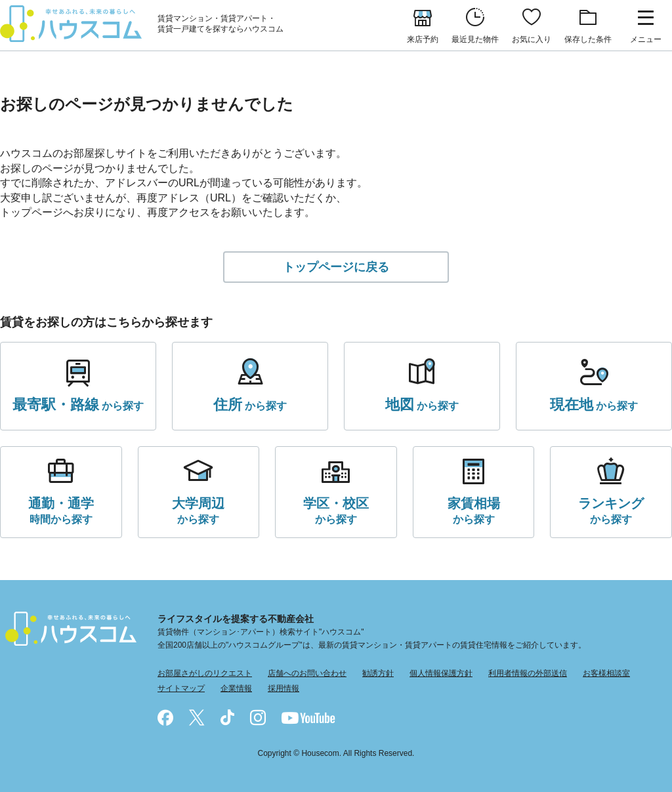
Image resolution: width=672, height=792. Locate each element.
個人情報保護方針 (441, 673)
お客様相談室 (606, 673)
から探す (78, 405)
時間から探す (61, 510)
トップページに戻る (336, 267)
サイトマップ (181, 688)
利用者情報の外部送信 (528, 673)
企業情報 (236, 688)
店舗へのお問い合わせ (307, 673)
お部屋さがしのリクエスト (205, 673)
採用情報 (283, 688)
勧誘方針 (378, 673)
